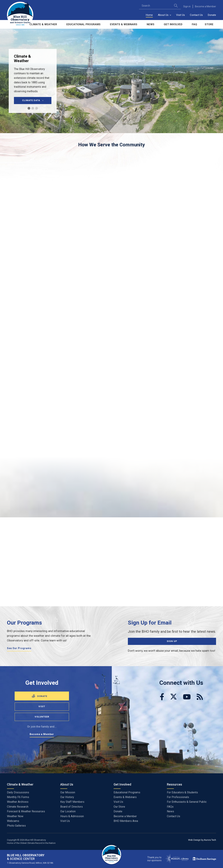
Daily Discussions (18, 792)
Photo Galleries (16, 826)
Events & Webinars (124, 24)
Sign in (187, 6)
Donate (212, 15)
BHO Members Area (126, 821)
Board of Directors (72, 807)
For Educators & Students (182, 792)
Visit (42, 706)
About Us (163, 15)
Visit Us (180, 15)
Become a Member (205, 6)
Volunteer (42, 717)
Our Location (68, 811)
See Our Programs (19, 648)
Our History (67, 797)
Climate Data (33, 100)
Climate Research (18, 807)
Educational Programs (83, 24)
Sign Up (172, 641)
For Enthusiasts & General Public (187, 802)
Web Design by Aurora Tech (202, 840)
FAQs (170, 807)
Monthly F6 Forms (18, 797)
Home (149, 15)
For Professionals (178, 797)
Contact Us (196, 15)
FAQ (194, 24)
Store (209, 24)
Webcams (13, 821)
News (151, 24)
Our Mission (68, 792)
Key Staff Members (72, 802)
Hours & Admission (72, 816)
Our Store (119, 807)
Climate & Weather (43, 24)
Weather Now (15, 816)
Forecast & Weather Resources (26, 811)
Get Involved (173, 24)
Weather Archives (18, 802)
